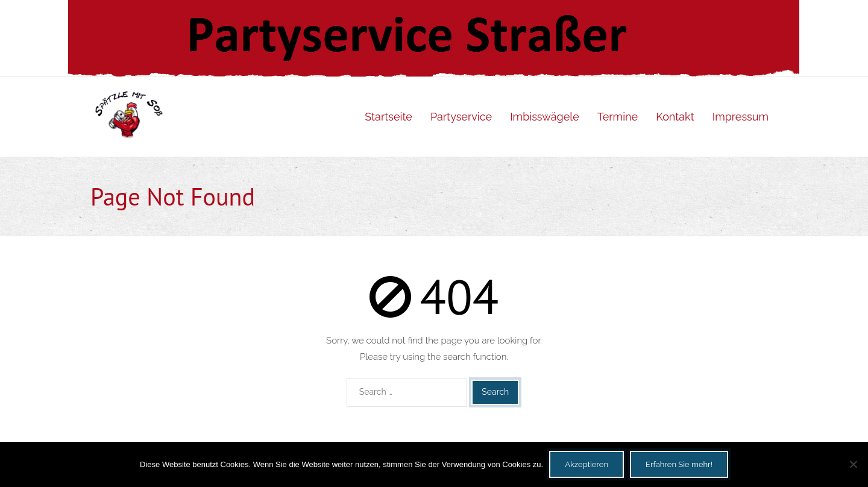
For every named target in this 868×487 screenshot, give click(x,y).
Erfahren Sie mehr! (679, 464)
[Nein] (853, 464)
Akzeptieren (587, 464)
